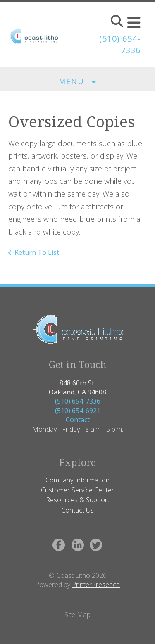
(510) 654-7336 (78, 401)
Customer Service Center (77, 490)
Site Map (77, 615)
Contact (78, 420)
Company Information (77, 480)
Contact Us (77, 510)
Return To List (37, 252)
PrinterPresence (96, 585)
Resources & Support (78, 500)
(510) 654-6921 (78, 411)
